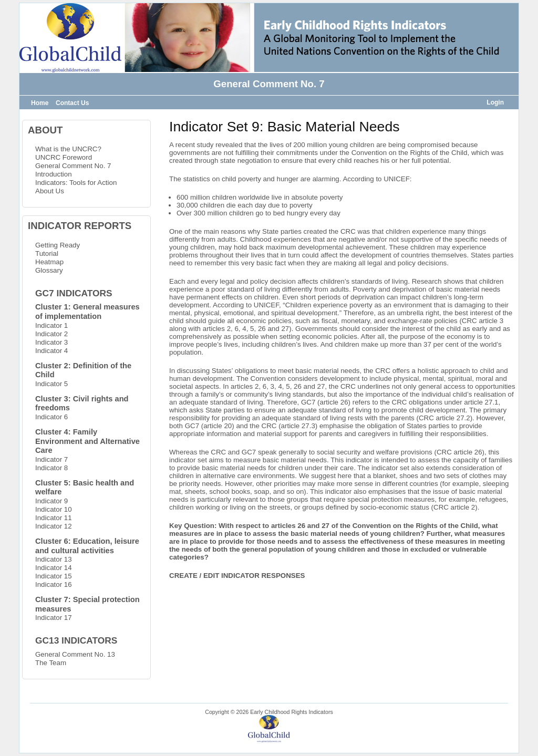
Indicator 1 (51, 325)
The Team (51, 663)
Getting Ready (58, 245)
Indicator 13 (54, 559)
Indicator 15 (54, 576)
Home (40, 103)
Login (495, 102)
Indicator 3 (51, 342)
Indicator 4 (51, 351)
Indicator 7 (51, 459)
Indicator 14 (54, 568)
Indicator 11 (54, 518)
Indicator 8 (51, 468)
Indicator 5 (51, 384)
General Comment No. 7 (73, 166)
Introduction (54, 174)
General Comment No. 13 (75, 654)
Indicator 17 (54, 618)
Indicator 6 (51, 417)
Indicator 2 (51, 334)
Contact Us (72, 103)
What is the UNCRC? (68, 149)
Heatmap (49, 262)
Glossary (49, 270)
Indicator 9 (51, 501)
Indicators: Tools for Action (76, 183)
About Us (50, 191)
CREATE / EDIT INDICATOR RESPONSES (237, 576)
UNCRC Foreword (64, 157)
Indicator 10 (54, 509)
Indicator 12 (54, 526)
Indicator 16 (54, 584)
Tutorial (47, 253)
